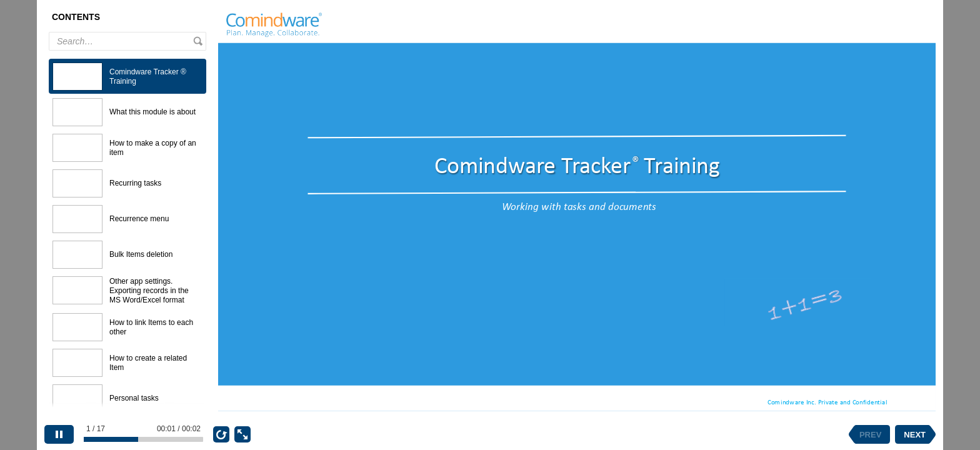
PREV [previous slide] (870, 435)
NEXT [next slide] (915, 435)
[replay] (221, 434)
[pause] (59, 434)
